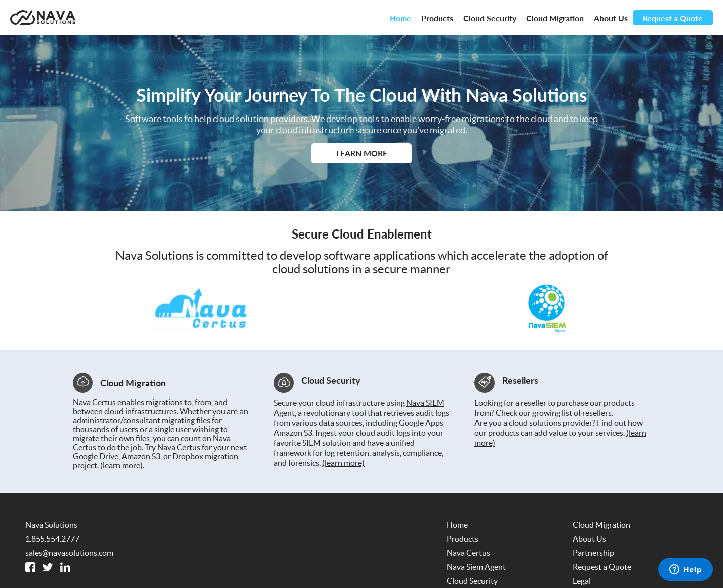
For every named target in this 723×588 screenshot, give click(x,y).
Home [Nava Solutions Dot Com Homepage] (400, 18)
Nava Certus (94, 402)
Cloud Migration (555, 18)
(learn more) (122, 465)
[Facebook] (30, 567)
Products (437, 18)
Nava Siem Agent (476, 567)
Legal (582, 581)
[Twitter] (48, 567)
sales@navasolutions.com (69, 553)
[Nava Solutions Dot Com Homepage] (43, 18)
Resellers (520, 380)
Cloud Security (490, 18)
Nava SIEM (425, 403)
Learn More (362, 153)
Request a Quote (673, 18)
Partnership (593, 553)
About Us (611, 18)
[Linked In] (65, 567)
